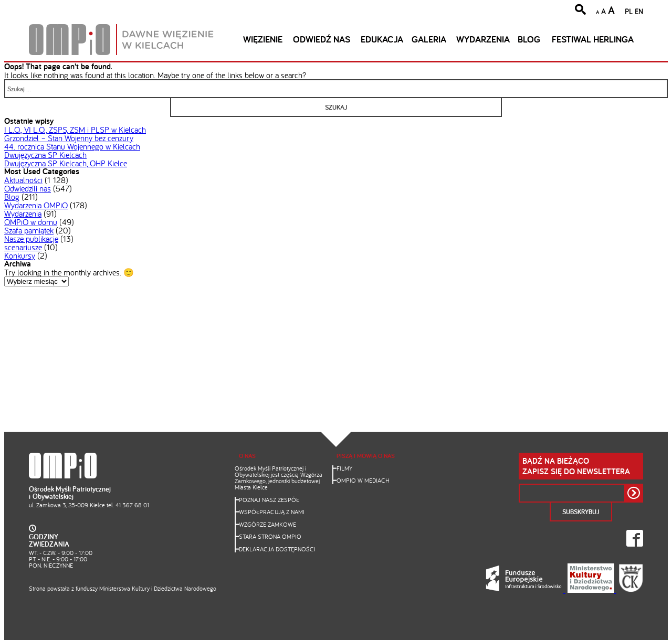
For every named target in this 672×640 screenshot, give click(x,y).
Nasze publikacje (31, 239)
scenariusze (23, 247)
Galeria (429, 39)
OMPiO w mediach (363, 480)
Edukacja (382, 39)
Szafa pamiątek (29, 230)
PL (629, 11)
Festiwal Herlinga (593, 39)
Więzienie (263, 39)
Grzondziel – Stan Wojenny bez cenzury (69, 138)
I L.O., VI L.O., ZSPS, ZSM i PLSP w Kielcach (75, 130)
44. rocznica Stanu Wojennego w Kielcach (72, 146)
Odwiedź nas (322, 39)
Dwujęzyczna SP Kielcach (45, 155)
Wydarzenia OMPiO (36, 205)
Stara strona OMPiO (270, 536)
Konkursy (20, 255)
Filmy (344, 468)
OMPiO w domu (31, 222)
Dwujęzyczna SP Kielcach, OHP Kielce (66, 163)
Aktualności (23, 180)
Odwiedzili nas (28, 188)
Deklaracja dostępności (277, 549)
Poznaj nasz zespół (269, 500)
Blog (529, 39)
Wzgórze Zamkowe (267, 524)
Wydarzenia (483, 39)
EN (639, 11)
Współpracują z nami (272, 512)
